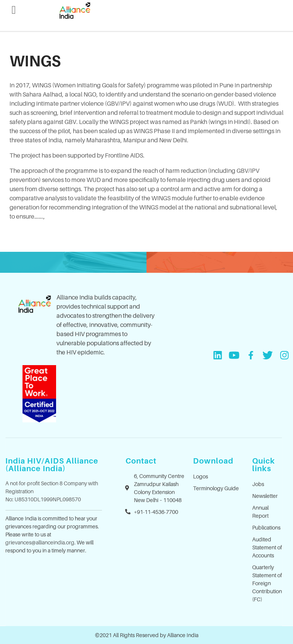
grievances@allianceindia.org (40, 542)
